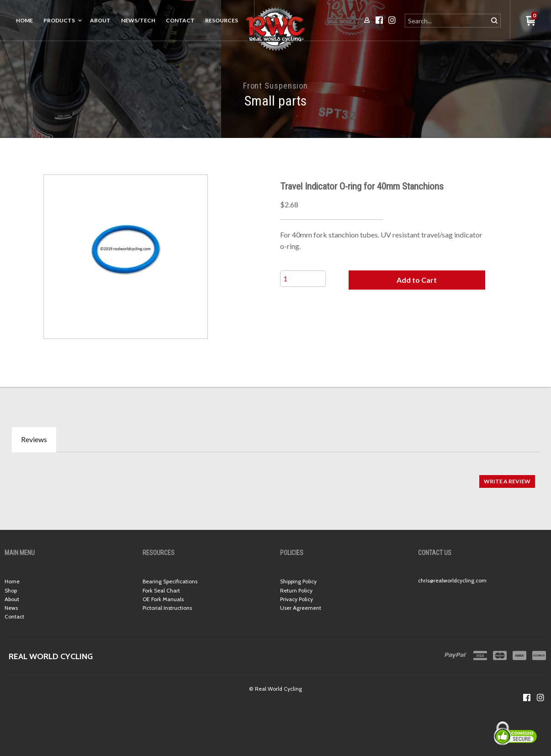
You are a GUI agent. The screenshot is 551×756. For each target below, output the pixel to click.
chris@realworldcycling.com (452, 580)
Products (59, 20)
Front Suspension (275, 86)
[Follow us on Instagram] (540, 698)
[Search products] (447, 21)
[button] (417, 280)
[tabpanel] (275, 477)
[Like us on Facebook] (527, 698)
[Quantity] (303, 279)
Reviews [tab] (34, 439)
